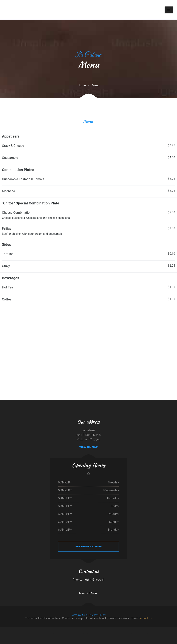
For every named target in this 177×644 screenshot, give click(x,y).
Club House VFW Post (135, 634)
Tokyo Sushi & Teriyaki (111, 629)
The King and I (61, 634)
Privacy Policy (97, 615)
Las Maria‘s (82, 634)
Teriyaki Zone (25, 634)
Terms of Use (79, 615)
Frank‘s (95, 629)
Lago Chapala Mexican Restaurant (49, 634)
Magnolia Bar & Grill (3, 629)
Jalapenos (154, 634)
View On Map (88, 447)
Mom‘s (10, 629)
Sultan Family (126, 629)
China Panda (7, 629)
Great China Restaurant (120, 634)
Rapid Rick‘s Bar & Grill (41, 629)
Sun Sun (93, 629)
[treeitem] (88, 148)
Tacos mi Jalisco (158, 629)
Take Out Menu (89, 593)
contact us (145, 618)
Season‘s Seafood (129, 634)
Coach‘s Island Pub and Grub (22, 629)
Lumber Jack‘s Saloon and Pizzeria (92, 634)
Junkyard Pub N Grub (56, 634)
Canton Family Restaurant (42, 634)
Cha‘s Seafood (154, 629)
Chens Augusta (102, 629)
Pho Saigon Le (106, 629)
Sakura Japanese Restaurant (30, 629)
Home (82, 85)
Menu (88, 122)
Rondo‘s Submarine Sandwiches (34, 634)
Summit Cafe (29, 634)
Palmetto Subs (58, 629)
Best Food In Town (89, 629)
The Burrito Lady (66, 634)
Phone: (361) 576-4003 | (88, 580)
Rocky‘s (76, 634)
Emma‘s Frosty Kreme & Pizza (141, 629)
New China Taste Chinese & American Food (71, 629)
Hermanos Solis (163, 629)
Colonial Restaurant (46, 629)
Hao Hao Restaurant (168, 629)
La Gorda (79, 634)
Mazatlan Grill (140, 634)
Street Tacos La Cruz (114, 634)
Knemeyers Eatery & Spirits (71, 634)
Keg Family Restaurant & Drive (100, 634)
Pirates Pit (120, 629)
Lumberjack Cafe (150, 634)
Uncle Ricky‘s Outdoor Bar (83, 629)
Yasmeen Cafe (98, 629)
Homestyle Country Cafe (149, 629)
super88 (78, 629)
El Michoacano (85, 634)
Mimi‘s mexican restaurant (108, 634)
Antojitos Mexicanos (145, 634)
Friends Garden (125, 634)
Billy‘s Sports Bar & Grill (52, 629)
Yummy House (36, 629)
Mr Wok (123, 629)
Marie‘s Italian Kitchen (63, 629)
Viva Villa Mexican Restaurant (15, 629)
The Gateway (130, 629)
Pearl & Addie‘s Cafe (135, 629)
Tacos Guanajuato (116, 629)
